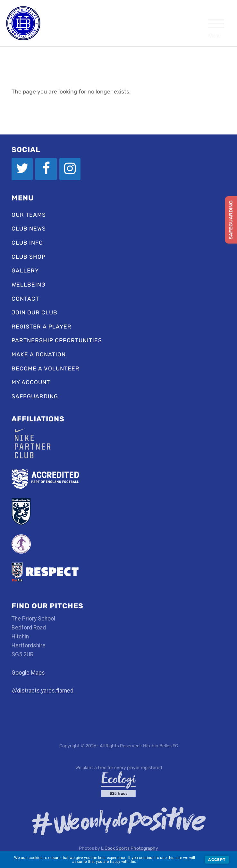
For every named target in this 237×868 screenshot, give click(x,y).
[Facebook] (46, 169)
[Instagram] (70, 169)
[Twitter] (22, 169)
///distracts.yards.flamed (42, 691)
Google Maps (28, 673)
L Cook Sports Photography (130, 848)
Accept (217, 860)
